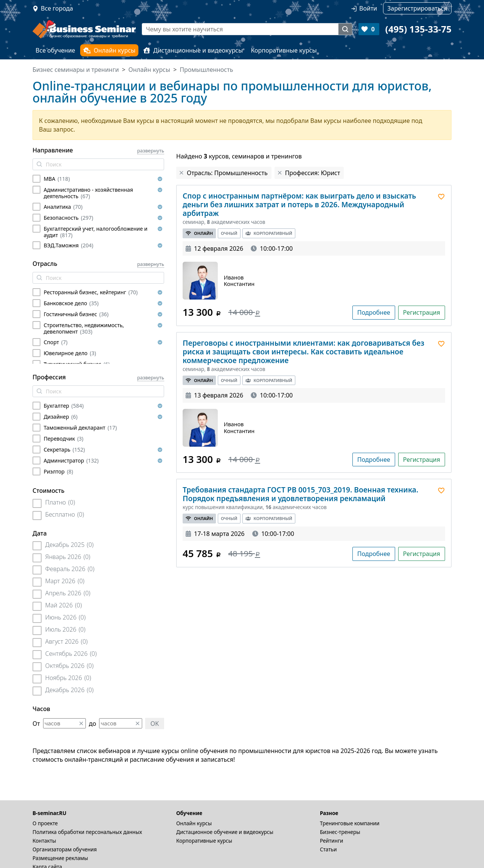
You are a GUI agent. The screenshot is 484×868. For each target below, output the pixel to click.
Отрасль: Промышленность (227, 173)
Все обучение (55, 50)
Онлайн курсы (109, 50)
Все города (57, 8)
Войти (368, 8)
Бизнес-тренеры (340, 832)
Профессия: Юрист (313, 173)
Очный (229, 233)
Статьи (328, 849)
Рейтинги (332, 841)
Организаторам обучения (65, 849)
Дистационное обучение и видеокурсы (225, 832)
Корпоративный (269, 233)
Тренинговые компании (350, 823)
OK (155, 724)
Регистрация (422, 312)
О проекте (45, 823)
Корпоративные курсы (284, 50)
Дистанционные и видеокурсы (193, 50)
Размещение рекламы (60, 858)
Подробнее (374, 312)
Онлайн (199, 233)
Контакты (44, 841)
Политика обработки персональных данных (87, 832)
